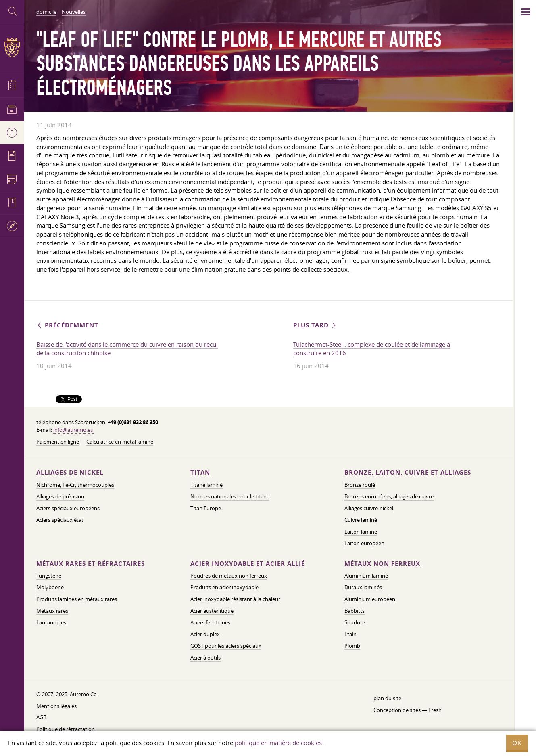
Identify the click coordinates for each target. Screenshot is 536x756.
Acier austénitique (212, 611)
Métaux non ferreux (382, 564)
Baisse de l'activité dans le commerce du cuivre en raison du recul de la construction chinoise (127, 349)
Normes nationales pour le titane (230, 496)
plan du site (387, 698)
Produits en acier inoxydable (224, 587)
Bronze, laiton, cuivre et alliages (408, 472)
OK (517, 743)
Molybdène (50, 587)
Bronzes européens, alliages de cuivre (389, 496)
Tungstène (49, 576)
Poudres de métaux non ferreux (229, 576)
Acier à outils (205, 658)
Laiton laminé (361, 532)
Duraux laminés (363, 587)
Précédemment (67, 325)
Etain (350, 634)
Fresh (435, 710)
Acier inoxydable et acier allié (248, 564)
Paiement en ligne (58, 442)
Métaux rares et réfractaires (91, 564)
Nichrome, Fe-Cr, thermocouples (75, 485)
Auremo (12, 47)
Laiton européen (364, 543)
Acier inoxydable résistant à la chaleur (235, 599)
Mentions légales (56, 706)
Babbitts (355, 611)
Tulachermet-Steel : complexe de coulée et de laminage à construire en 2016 (372, 349)
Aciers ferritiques (210, 622)
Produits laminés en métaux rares (77, 599)
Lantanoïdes (51, 622)
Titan (200, 472)
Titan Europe (206, 508)
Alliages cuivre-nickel (369, 508)
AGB (41, 717)
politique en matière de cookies (278, 743)
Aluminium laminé (366, 576)
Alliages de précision (60, 496)
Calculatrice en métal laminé (120, 442)
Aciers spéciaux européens (68, 508)
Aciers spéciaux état (60, 520)
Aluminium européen (370, 599)
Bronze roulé (360, 485)
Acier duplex (205, 634)
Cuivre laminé (361, 520)
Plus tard (315, 325)
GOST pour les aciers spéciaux (226, 646)
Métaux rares (52, 611)
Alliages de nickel (70, 472)
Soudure (355, 622)
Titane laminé (206, 485)
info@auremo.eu (73, 430)
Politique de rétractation (66, 729)
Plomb (352, 646)
